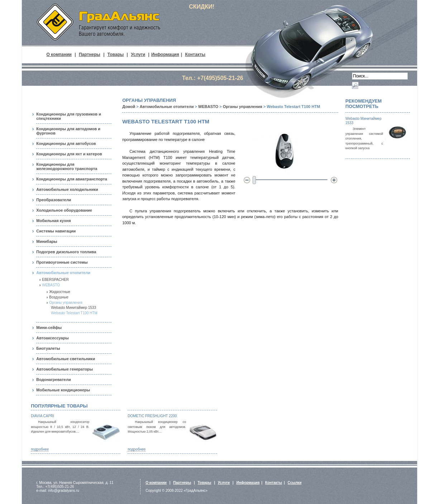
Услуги (138, 55)
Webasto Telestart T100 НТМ (74, 313)
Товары (116, 55)
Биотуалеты (48, 348)
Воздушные (59, 297)
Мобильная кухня (53, 221)
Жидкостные (60, 292)
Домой (129, 107)
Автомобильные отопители (63, 273)
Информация (165, 55)
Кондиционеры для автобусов (66, 143)
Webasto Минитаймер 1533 (73, 308)
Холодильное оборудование (64, 210)
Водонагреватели (53, 380)
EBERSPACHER (55, 280)
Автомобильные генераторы (65, 369)
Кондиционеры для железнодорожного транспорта (67, 166)
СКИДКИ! (202, 7)
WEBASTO (51, 285)
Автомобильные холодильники (67, 189)
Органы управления (66, 303)
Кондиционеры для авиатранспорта (72, 179)
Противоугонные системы (62, 262)
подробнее (40, 449)
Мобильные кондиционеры (63, 390)
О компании (59, 55)
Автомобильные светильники (66, 359)
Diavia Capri (42, 416)
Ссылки (295, 483)
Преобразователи (54, 200)
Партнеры (90, 55)
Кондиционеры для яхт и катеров (69, 154)
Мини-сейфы (49, 328)
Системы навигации (56, 231)
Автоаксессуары (53, 338)
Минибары (47, 241)
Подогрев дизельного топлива (66, 252)
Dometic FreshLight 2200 (152, 416)
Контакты (195, 55)
